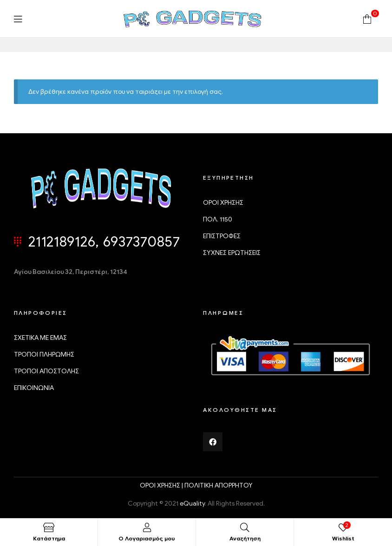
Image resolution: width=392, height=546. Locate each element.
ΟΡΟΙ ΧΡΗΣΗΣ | (162, 485)
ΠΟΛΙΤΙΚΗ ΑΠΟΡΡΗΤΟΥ (219, 485)
